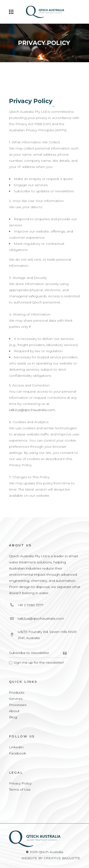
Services (16, 699)
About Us (20, 545)
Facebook (18, 753)
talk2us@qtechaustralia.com (32, 410)
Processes (18, 705)
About (14, 711)
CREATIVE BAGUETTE (62, 858)
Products (17, 693)
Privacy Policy (20, 783)
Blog (13, 717)
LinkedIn (16, 747)
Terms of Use (20, 789)
